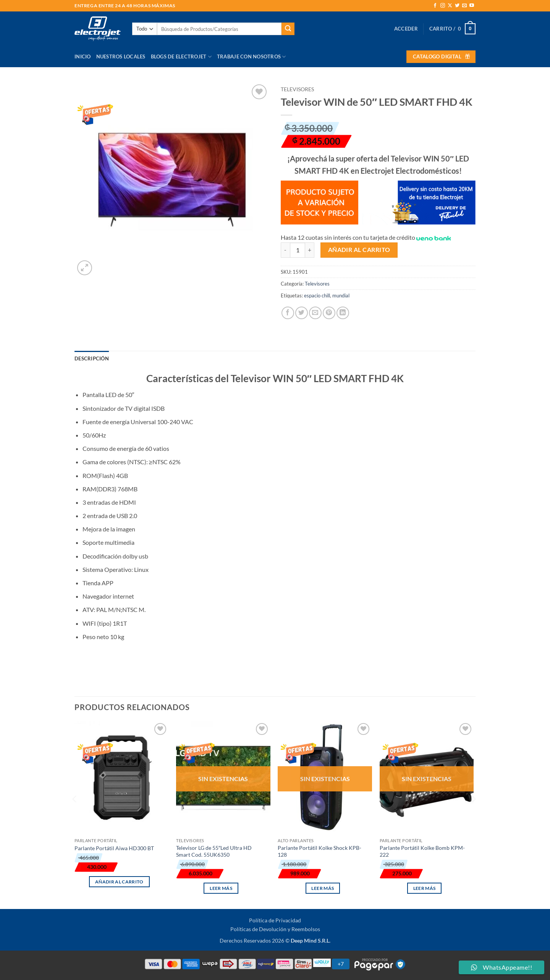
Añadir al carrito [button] (119, 882)
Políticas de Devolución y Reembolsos (275, 929)
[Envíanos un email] (464, 6)
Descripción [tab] (92, 358)
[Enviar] (288, 29)
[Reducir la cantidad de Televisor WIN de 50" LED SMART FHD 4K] (285, 250)
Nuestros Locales (121, 57)
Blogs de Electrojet (181, 57)
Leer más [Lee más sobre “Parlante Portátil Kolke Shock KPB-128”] (323, 888)
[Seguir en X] (450, 6)
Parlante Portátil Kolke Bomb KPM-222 (422, 851)
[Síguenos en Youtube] (472, 6)
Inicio (83, 57)
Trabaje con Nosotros (252, 57)
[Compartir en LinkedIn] (343, 313)
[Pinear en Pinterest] (329, 313)
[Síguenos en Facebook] (435, 6)
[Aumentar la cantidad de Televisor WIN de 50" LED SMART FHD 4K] (310, 250)
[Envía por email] (315, 313)
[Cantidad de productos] (298, 250)
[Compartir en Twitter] (302, 313)
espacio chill (317, 295)
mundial (341, 295)
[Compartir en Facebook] (288, 313)
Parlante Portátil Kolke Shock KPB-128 (319, 851)
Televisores (297, 89)
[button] (406, 29)
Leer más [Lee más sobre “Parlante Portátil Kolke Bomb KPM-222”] (425, 888)
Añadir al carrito (359, 250)
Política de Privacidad (275, 920)
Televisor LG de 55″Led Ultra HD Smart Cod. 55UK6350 (214, 851)
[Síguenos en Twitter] (457, 6)
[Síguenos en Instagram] (443, 6)
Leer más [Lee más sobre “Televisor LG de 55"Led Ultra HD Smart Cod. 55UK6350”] (221, 888)
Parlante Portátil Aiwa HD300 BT (114, 848)
